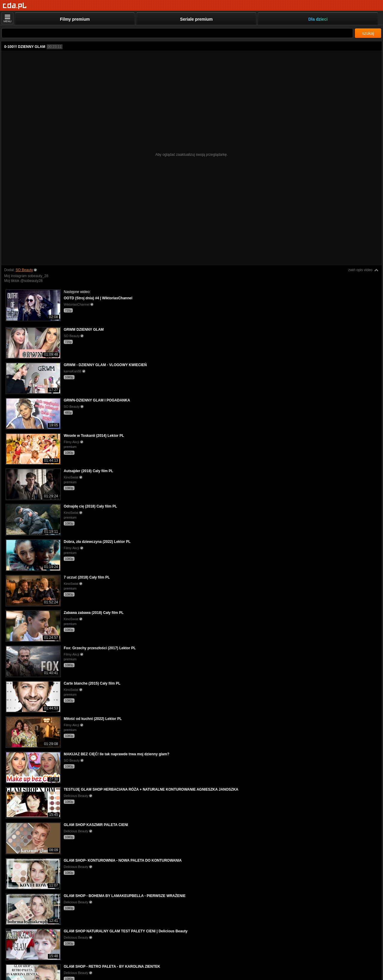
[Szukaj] (177, 33)
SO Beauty (24, 270)
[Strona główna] (15, 6)
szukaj (368, 33)
